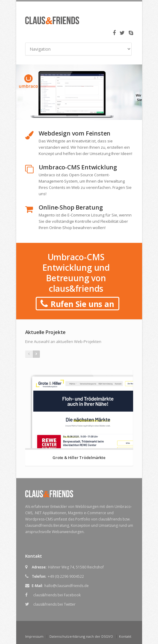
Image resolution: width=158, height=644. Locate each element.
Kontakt (125, 636)
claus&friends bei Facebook (57, 595)
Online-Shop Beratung (71, 207)
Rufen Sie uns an (77, 304)
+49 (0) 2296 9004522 (66, 576)
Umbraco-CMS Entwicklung (78, 167)
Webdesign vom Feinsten (75, 133)
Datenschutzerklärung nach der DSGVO (81, 636)
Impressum (34, 636)
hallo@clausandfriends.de (67, 586)
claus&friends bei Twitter (54, 604)
